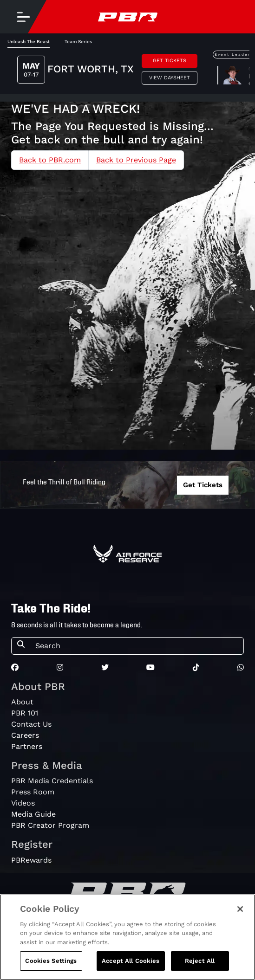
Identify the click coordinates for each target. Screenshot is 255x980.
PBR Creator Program (50, 825)
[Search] (137, 646)
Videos (23, 803)
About (22, 702)
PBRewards (31, 860)
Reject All (200, 961)
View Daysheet (170, 78)
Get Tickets (170, 61)
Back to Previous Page (136, 160)
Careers (25, 735)
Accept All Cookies (131, 961)
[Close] (240, 909)
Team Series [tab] (78, 42)
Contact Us (31, 724)
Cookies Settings (51, 961)
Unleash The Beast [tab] (29, 42)
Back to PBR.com (50, 160)
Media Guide (33, 814)
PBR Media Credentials (52, 781)
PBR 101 (25, 713)
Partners (27, 746)
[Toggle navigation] (23, 17)
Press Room (33, 792)
